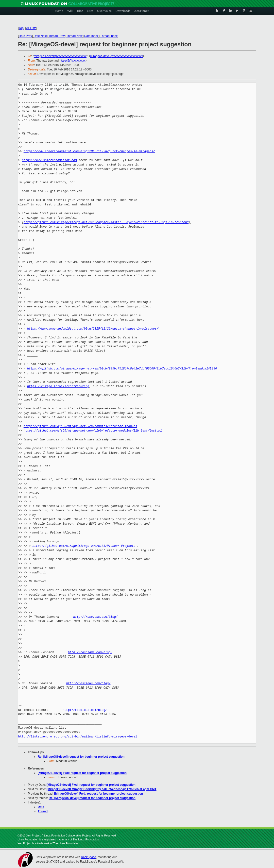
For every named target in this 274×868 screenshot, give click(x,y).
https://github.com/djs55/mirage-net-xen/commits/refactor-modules (80, 426)
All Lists (31, 28)
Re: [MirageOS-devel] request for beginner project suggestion (81, 757)
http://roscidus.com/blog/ (95, 617)
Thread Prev (56, 36)
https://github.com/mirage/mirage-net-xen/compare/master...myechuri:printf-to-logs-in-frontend (106, 222)
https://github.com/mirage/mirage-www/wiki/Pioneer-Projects (84, 546)
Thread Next (74, 36)
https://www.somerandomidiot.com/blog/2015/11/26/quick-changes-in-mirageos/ (89, 151)
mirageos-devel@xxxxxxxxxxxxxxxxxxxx (60, 56)
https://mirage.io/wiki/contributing (58, 386)
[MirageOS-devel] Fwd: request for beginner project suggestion (82, 773)
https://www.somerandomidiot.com (49, 160)
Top (21, 28)
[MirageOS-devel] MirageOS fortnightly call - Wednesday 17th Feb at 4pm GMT (102, 789)
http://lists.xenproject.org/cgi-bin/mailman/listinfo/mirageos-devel (78, 737)
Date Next (40, 36)
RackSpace (88, 857)
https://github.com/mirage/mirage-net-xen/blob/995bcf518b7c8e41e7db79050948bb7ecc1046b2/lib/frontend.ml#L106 (122, 369)
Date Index (91, 36)
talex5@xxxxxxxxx (73, 61)
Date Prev (25, 36)
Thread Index (109, 36)
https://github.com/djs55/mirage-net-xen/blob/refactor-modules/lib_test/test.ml (93, 431)
